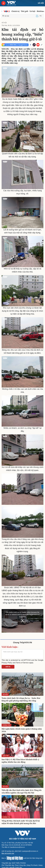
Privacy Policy (7, 663)
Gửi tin (8, 667)
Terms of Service (22, 663)
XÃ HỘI (41, 3)
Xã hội (32, 11)
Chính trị (15, 11)
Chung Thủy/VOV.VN (22, 643)
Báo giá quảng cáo (8, 853)
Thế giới (24, 11)
